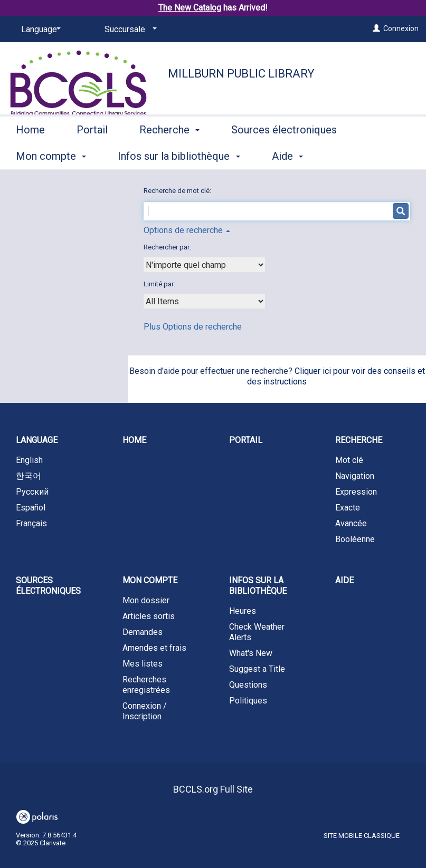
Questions (248, 685)
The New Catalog (190, 8)
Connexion (401, 28)
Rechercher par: (168, 247)
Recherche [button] (169, 155)
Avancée (351, 523)
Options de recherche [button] (187, 230)
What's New (251, 653)
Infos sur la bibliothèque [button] (258, 586)
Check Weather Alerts (257, 632)
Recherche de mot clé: (178, 191)
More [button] (252, 156)
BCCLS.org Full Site (213, 789)
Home (30, 155)
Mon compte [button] (150, 580)
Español (31, 508)
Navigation (355, 476)
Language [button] (37, 440)
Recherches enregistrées (146, 685)
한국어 (29, 476)
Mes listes (143, 664)
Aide (344, 580)
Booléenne (355, 539)
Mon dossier (146, 600)
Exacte (348, 508)
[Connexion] (376, 28)
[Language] (39, 30)
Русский (32, 492)
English (29, 460)
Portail (92, 155)
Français (31, 523)
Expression (356, 492)
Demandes (143, 632)
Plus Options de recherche (193, 327)
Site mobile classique (362, 836)
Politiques (248, 701)
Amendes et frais (154, 648)
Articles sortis (149, 616)
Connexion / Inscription (145, 711)
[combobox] (204, 265)
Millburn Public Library (241, 74)
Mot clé (349, 460)
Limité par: (160, 284)
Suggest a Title (257, 669)
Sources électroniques (48, 586)
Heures (243, 611)
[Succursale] (129, 30)
